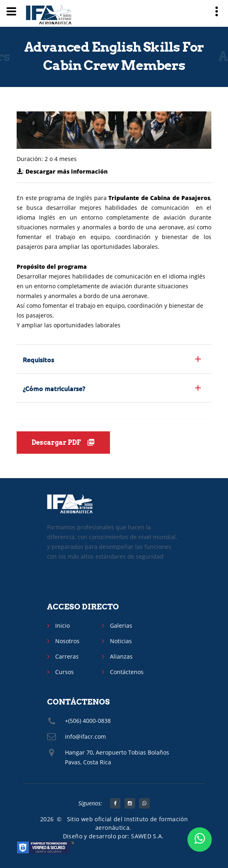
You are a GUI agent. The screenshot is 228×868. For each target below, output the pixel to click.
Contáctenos (127, 672)
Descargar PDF (63, 443)
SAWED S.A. (147, 836)
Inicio (62, 625)
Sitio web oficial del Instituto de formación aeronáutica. (127, 823)
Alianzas (121, 656)
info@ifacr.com (85, 736)
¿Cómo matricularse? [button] (54, 388)
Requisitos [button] (38, 359)
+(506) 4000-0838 (88, 721)
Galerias (121, 625)
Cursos (65, 672)
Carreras (67, 656)
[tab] (114, 359)
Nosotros (67, 641)
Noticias (121, 641)
